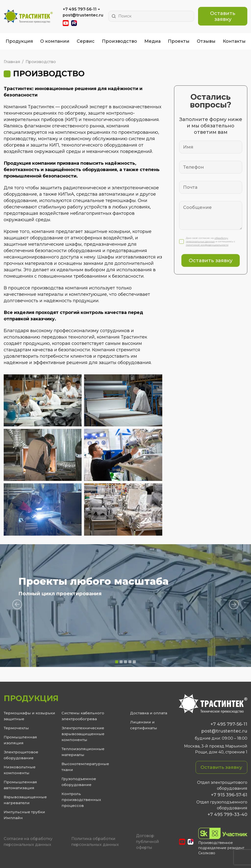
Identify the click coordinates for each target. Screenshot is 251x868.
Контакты (234, 41)
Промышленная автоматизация (20, 785)
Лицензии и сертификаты (144, 725)
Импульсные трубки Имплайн (24, 815)
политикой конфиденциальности (207, 245)
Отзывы (206, 41)
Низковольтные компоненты (20, 770)
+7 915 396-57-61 (229, 795)
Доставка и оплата (149, 713)
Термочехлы (16, 728)
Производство (119, 41)
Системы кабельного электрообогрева (83, 716)
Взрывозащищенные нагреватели (25, 800)
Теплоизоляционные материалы (83, 752)
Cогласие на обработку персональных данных (28, 842)
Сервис (86, 41)
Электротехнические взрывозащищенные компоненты (83, 734)
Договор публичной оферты (148, 842)
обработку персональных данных (207, 240)
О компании (55, 41)
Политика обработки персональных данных (95, 842)
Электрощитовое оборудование (21, 755)
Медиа (152, 41)
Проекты (179, 41)
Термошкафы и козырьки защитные (29, 716)
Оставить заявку (223, 16)
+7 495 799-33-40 (227, 814)
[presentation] (17, 604)
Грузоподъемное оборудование (79, 782)
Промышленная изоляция (20, 740)
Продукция (19, 41)
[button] (117, 662)
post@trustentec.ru (83, 15)
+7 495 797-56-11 (80, 9)
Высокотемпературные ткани (85, 767)
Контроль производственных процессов (81, 800)
